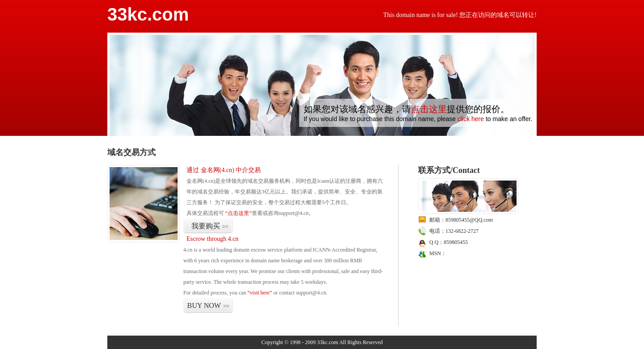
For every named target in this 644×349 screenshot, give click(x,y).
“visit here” (260, 293)
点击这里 (429, 109)
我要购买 (210, 226)
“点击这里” (239, 213)
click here (471, 119)
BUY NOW (208, 305)
